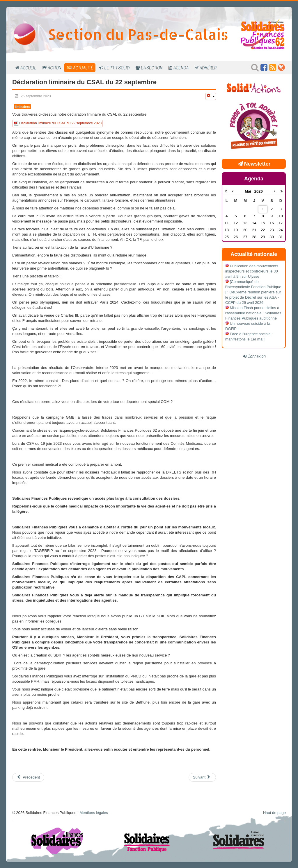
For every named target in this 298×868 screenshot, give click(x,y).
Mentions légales (94, 813)
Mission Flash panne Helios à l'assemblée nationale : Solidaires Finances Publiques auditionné (253, 313)
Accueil (28, 68)
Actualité (83, 68)
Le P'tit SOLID (117, 68)
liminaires (22, 107)
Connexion (257, 356)
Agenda (181, 68)
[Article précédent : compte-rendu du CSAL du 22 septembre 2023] (28, 777)
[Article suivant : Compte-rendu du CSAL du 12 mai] (202, 777)
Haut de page (274, 813)
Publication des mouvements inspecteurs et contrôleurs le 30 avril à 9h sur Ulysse (252, 271)
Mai (250, 191)
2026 (259, 191)
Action (54, 68)
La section (152, 68)
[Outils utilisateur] (211, 96)
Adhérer (208, 68)
